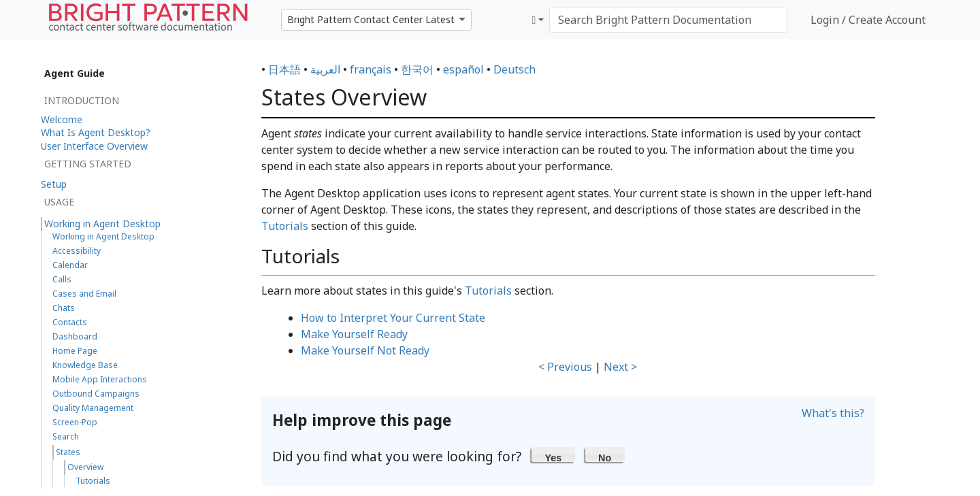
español (463, 69)
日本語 (284, 69)
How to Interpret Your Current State (393, 318)
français (371, 69)
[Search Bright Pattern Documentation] (668, 20)
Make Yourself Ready (354, 334)
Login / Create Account (868, 20)
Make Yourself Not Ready (365, 350)
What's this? (833, 413)
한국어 (417, 69)
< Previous (565, 367)
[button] (553, 454)
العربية (325, 69)
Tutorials (285, 226)
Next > (620, 367)
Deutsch (514, 69)
